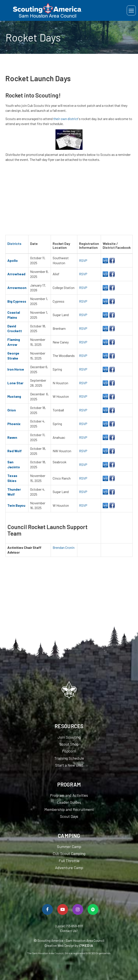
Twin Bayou (16, 505)
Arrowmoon (17, 288)
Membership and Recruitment (69, 809)
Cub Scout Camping (69, 853)
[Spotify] (93, 909)
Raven (12, 437)
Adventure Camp (69, 868)
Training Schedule (69, 758)
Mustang (14, 396)
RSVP (83, 260)
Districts (14, 243)
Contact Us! (69, 931)
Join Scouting (69, 737)
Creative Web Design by (69, 945)
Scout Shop (69, 744)
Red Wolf (15, 451)
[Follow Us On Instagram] (78, 909)
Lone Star (15, 383)
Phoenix (14, 424)
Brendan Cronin (64, 547)
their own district (66, 119)
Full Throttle (69, 861)
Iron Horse (16, 369)
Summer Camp (69, 846)
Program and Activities (69, 795)
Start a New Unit (69, 765)
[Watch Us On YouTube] (63, 909)
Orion (12, 410)
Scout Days (69, 816)
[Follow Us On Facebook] (47, 909)
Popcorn (69, 751)
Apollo (13, 260)
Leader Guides (69, 802)
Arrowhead (16, 274)
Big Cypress (17, 301)
